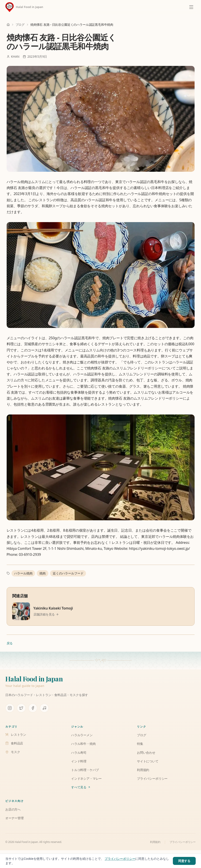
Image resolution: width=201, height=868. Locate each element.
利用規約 (155, 842)
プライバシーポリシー (183, 842)
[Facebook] (33, 708)
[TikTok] (44, 708)
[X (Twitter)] (21, 708)
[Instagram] (10, 708)
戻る (10, 643)
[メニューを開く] (191, 7)
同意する (184, 861)
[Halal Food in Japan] (24, 7)
